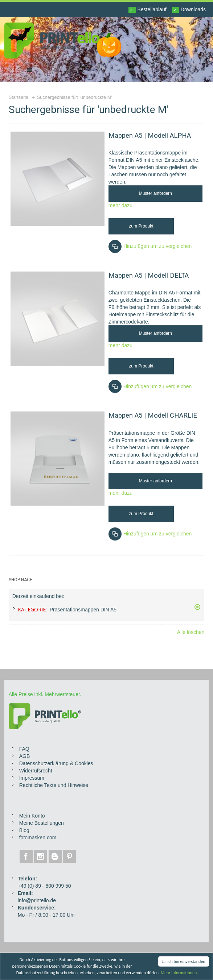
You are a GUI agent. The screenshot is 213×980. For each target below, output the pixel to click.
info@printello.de (37, 900)
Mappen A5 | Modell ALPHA (150, 136)
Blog (24, 830)
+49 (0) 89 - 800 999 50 (44, 886)
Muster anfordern (155, 193)
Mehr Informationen (179, 973)
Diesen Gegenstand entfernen (197, 607)
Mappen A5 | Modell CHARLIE (153, 415)
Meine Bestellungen (42, 823)
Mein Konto (32, 816)
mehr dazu (120, 205)
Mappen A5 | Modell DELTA (149, 276)
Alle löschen (191, 632)
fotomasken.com (38, 838)
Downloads (189, 10)
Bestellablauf (147, 10)
